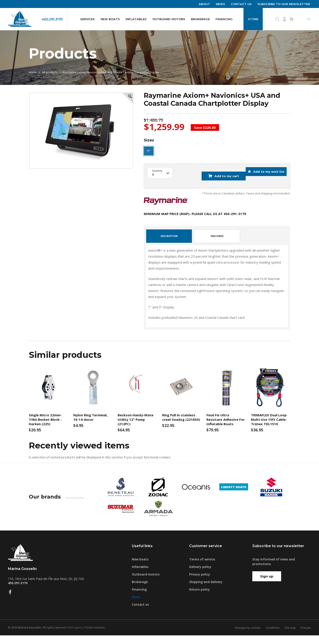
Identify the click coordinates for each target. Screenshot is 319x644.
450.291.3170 (52, 19)
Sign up (267, 585)
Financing (224, 19)
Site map (288, 636)
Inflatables (136, 19)
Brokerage (200, 19)
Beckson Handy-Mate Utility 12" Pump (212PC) (135, 428)
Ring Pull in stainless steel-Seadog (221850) (181, 426)
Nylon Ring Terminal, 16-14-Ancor (90, 426)
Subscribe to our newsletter (284, 4)
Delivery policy (200, 575)
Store (253, 19)
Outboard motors (169, 19)
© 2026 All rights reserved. (39, 636)
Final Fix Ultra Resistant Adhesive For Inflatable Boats (226, 428)
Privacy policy (200, 583)
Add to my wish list (266, 187)
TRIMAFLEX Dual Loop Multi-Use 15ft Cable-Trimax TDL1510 (269, 428)
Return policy (199, 598)
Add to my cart (219, 187)
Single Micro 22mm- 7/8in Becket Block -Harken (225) (45, 428)
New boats (110, 19)
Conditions (269, 636)
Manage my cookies (243, 636)
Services (88, 19)
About (204, 4)
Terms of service (202, 568)
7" (149, 166)
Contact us (241, 4)
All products (50, 83)
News (220, 4)
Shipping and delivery (206, 590)
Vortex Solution (99, 636)
